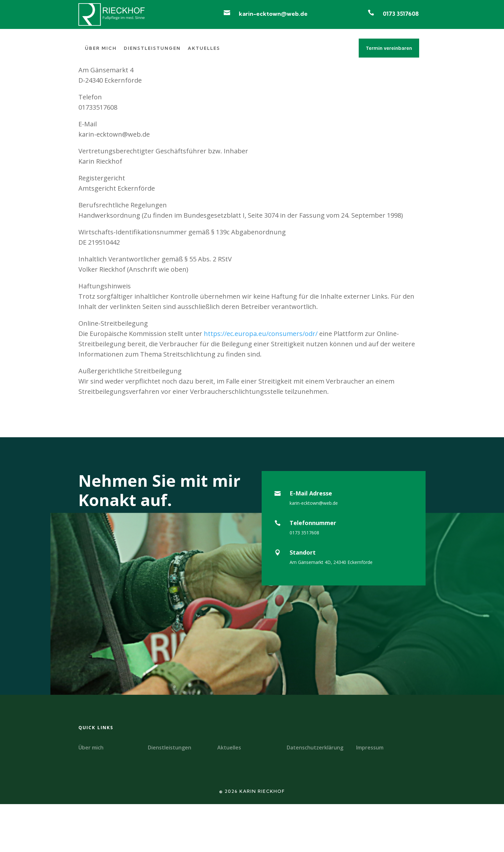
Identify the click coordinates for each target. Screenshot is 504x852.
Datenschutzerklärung (315, 795)
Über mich (101, 49)
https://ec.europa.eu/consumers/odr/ (261, 382)
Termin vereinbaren (389, 48)
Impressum (370, 795)
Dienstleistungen (152, 49)
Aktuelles (204, 49)
